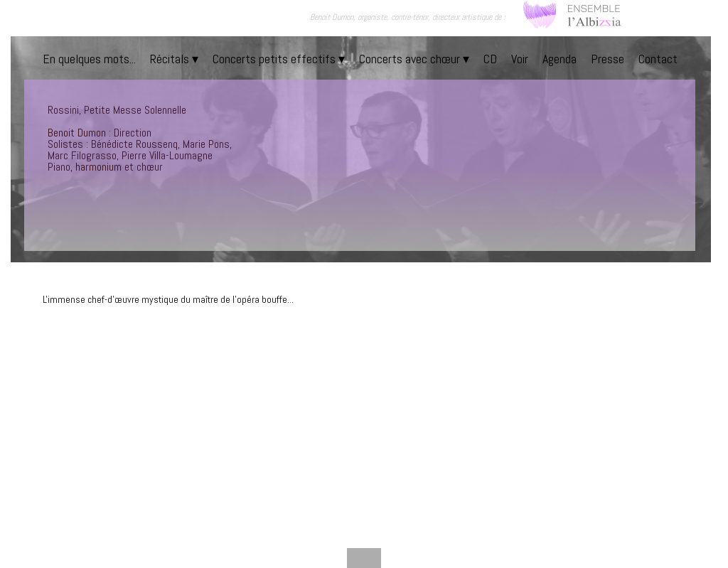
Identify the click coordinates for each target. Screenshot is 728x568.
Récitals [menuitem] (174, 59)
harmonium (98, 167)
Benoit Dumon (77, 133)
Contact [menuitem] (658, 59)
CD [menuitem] (490, 59)
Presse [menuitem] (607, 59)
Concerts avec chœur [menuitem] (414, 59)
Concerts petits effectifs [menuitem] (279, 59)
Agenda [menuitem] (560, 59)
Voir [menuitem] (520, 59)
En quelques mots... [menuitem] (89, 59)
